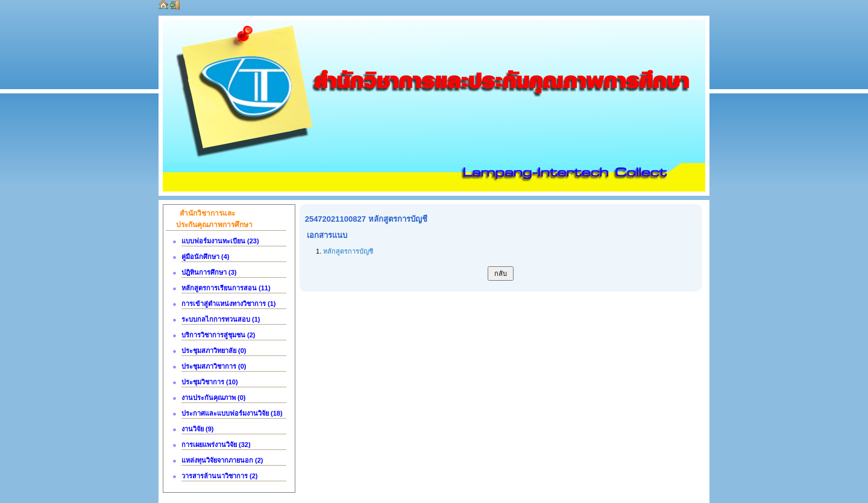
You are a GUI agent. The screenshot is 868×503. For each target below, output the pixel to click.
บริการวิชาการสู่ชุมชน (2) (219, 335)
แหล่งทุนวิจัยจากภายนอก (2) (222, 460)
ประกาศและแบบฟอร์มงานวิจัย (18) (232, 413)
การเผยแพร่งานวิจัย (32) (216, 445)
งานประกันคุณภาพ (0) (214, 398)
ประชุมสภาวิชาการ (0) (214, 366)
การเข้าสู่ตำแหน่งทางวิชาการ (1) (229, 304)
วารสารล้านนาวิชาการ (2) (220, 476)
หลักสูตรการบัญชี (348, 251)
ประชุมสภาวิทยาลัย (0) (214, 351)
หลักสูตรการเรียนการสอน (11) (226, 288)
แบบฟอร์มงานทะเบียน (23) (220, 241)
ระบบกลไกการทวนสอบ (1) (221, 319)
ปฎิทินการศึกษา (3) (209, 272)
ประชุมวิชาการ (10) (210, 382)
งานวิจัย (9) (198, 429)
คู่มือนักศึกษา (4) (206, 257)
